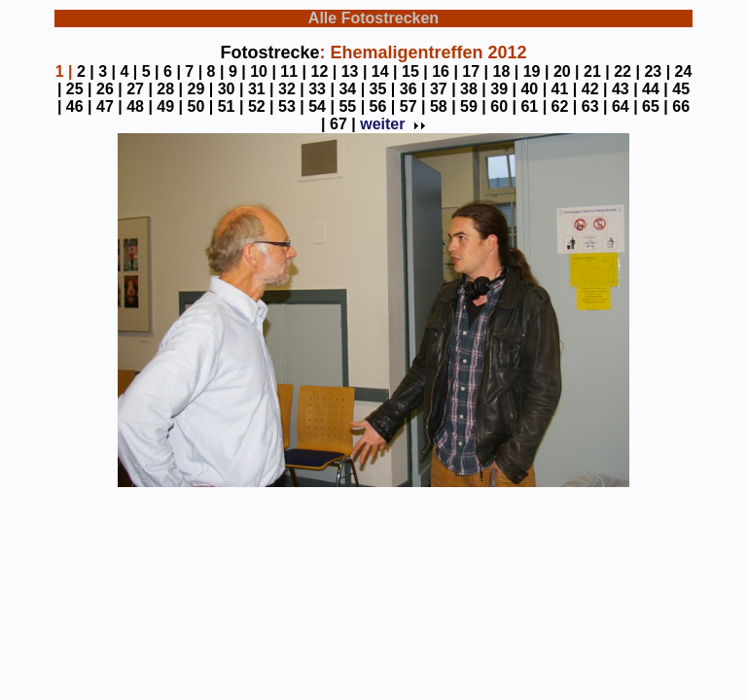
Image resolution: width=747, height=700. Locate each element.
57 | (413, 106)
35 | (383, 89)
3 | (107, 71)
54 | (321, 106)
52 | (261, 106)
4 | (128, 71)
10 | (263, 71)
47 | (109, 106)
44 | (655, 89)
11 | (293, 71)
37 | (443, 89)
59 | (473, 106)
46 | (79, 106)
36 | (413, 89)
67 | (343, 124)
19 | (536, 71)
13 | (355, 71)
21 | (597, 71)
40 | (534, 89)
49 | (170, 106)
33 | (321, 89)
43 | (625, 89)
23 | (657, 71)
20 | (567, 71)
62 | (565, 106)
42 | (595, 89)
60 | (503, 106)
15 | (415, 71)
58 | (443, 106)
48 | (140, 106)
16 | (445, 71)
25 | (79, 89)
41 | (565, 89)
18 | (506, 71)
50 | (201, 106)
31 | (261, 89)
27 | (140, 89)
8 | (216, 71)
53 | (291, 106)
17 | (475, 71)
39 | (503, 89)
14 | (385, 71)
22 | (627, 71)
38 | (473, 89)
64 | (625, 106)
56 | (383, 106)
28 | (170, 89)
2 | (86, 71)
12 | (324, 71)
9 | (237, 71)
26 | (109, 89)
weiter (391, 124)
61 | (534, 106)
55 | (352, 106)
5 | (151, 71)
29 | (201, 89)
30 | (231, 89)
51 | (231, 106)
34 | (352, 89)
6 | (172, 71)
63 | (595, 106)
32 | (291, 89)
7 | (194, 71)
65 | (655, 106)
